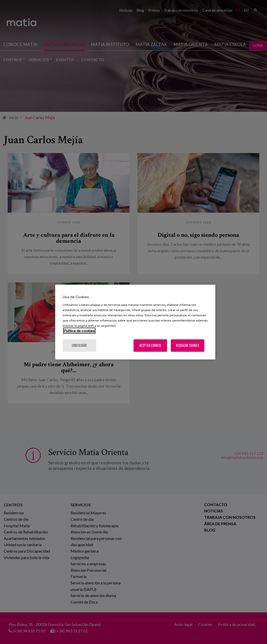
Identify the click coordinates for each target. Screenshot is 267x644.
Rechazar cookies (187, 345)
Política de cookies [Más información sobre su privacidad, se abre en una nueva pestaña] (79, 330)
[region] (135, 322)
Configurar (79, 345)
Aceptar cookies (150, 345)
